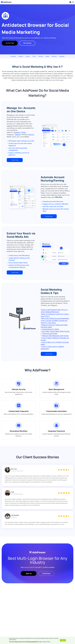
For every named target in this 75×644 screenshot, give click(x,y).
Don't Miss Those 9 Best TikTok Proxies (56, 331)
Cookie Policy (46, 642)
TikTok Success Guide (50, 334)
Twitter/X (18, 135)
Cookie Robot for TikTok (51, 329)
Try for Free (10, 43)
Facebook (17, 132)
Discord (31, 135)
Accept (63, 640)
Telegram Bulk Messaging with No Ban (55, 336)
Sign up (29, 573)
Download (46, 573)
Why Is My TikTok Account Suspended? (56, 318)
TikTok (23, 132)
